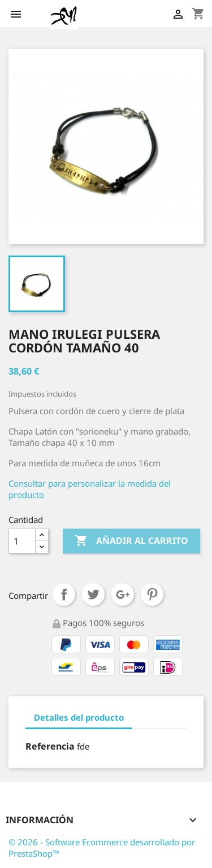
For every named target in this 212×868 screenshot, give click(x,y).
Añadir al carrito (131, 541)
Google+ (123, 594)
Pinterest (152, 594)
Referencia (50, 746)
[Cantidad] (22, 541)
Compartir (64, 594)
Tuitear (93, 594)
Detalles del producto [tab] (79, 717)
